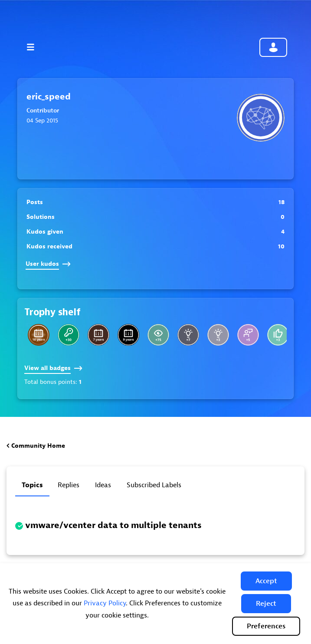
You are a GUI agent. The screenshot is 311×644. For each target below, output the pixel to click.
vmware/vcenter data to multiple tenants (113, 525)
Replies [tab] (69, 485)
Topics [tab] (32, 485)
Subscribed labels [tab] (154, 485)
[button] (266, 581)
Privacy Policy (105, 603)
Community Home (38, 446)
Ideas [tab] (103, 485)
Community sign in (273, 47)
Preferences (266, 626)
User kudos (48, 264)
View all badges (53, 368)
